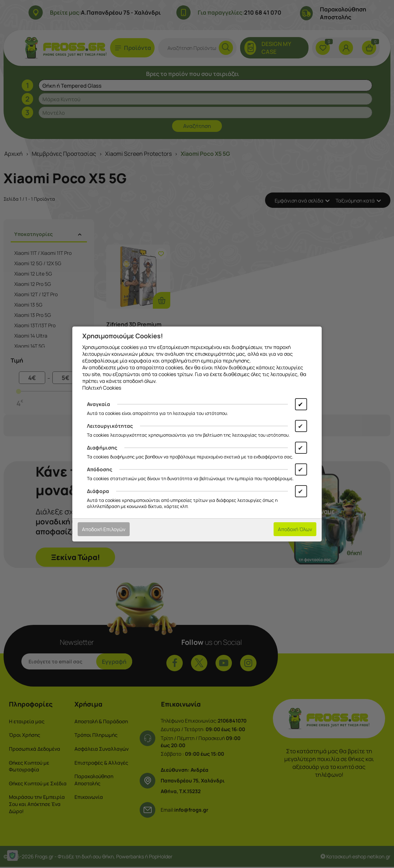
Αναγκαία (98, 404)
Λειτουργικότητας (110, 426)
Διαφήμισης (102, 448)
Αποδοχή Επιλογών (104, 529)
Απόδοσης (100, 469)
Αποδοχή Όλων (295, 529)
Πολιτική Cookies (102, 388)
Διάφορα (98, 491)
